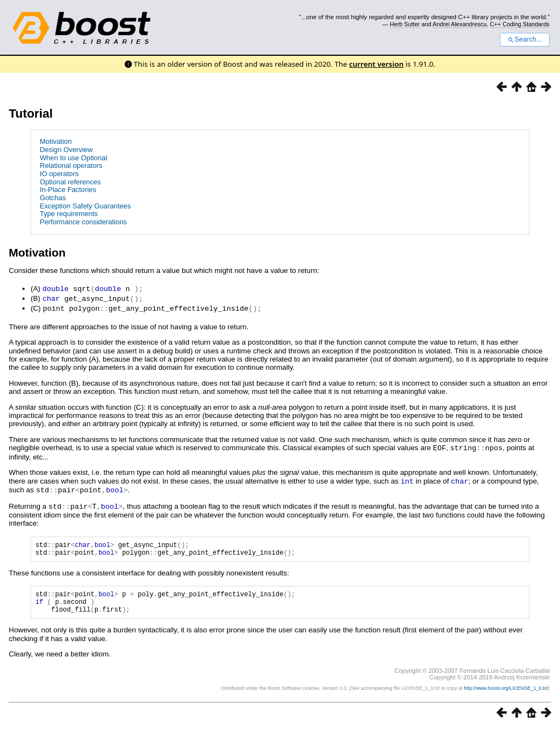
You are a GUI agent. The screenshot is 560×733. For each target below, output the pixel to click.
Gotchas (53, 198)
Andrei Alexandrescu (460, 24)
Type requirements (69, 214)
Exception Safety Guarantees (85, 206)
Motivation (56, 141)
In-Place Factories (68, 190)
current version (376, 64)
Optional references (71, 182)
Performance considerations (83, 222)
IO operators (59, 174)
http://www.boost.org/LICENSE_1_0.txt (506, 693)
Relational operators (71, 165)
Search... (525, 39)
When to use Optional (74, 158)
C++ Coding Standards (520, 24)
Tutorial (31, 114)
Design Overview (66, 150)
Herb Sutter (405, 24)
